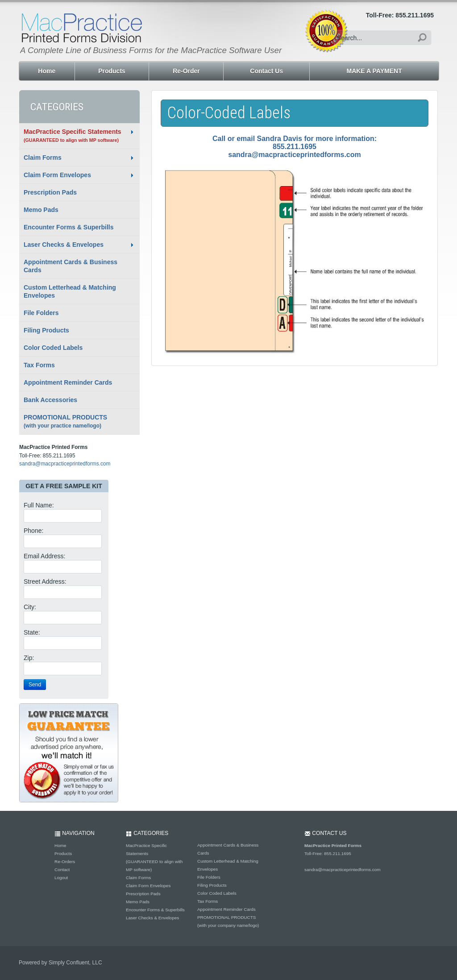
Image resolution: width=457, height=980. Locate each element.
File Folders (41, 313)
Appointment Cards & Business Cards (71, 266)
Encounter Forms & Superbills (69, 227)
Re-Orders (65, 862)
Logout (61, 878)
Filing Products (46, 330)
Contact (62, 870)
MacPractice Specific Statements (73, 135)
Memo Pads (41, 210)
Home (60, 845)
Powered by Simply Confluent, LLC (60, 963)
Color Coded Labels (53, 348)
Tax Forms (39, 365)
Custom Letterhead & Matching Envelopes (70, 291)
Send (35, 685)
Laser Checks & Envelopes (64, 245)
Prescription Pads (50, 192)
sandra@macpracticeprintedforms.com (65, 464)
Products (63, 853)
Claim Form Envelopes (57, 175)
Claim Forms (43, 158)
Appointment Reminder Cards (68, 382)
